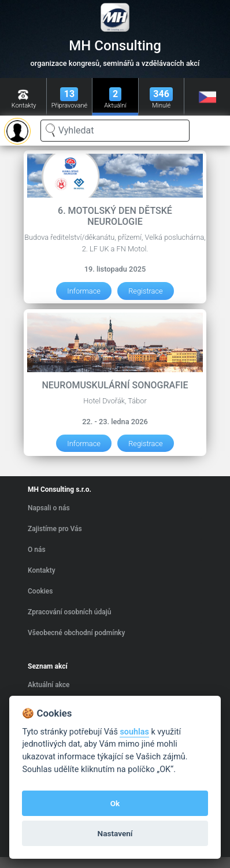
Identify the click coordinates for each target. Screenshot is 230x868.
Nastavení (115, 833)
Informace (84, 291)
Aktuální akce (49, 685)
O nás (37, 550)
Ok (115, 803)
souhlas (134, 732)
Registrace (145, 291)
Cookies (40, 591)
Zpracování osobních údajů (69, 612)
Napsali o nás (49, 508)
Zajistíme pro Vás (55, 529)
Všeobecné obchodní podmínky (76, 633)
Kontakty (42, 570)
